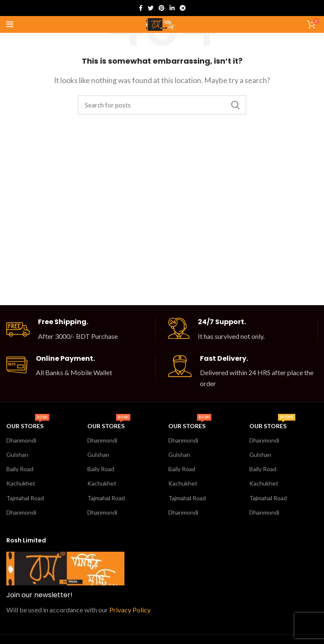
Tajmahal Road (25, 498)
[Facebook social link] (141, 8)
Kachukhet (21, 483)
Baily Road (20, 469)
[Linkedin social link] (172, 8)
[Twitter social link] (151, 8)
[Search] (162, 105)
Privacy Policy (130, 610)
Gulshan (17, 455)
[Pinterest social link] (162, 8)
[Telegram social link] (183, 8)
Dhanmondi (21, 440)
